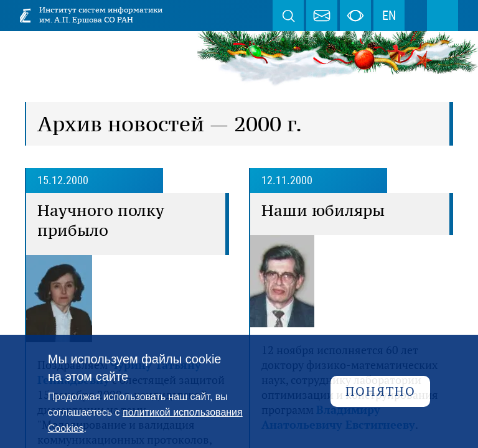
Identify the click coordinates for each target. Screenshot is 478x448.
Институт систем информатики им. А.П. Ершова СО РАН (101, 15)
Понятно (381, 391)
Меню (443, 16)
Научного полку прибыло (101, 220)
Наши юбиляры (323, 210)
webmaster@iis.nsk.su (322, 16)
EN (389, 16)
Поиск (288, 16)
